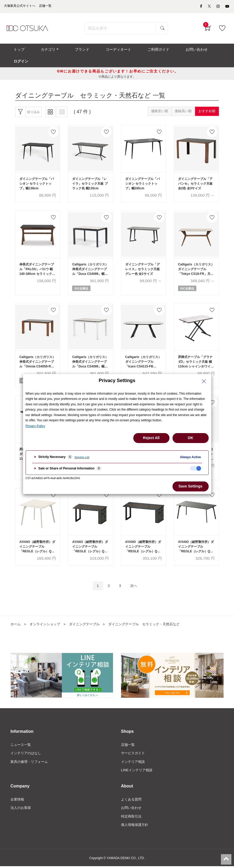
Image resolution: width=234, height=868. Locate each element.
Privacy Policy (35, 426)
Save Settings (191, 486)
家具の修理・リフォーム (31, 762)
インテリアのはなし (27, 753)
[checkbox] (196, 468)
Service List (82, 457)
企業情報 (18, 800)
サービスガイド (134, 753)
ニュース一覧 (21, 744)
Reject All (151, 438)
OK (190, 438)
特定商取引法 (132, 818)
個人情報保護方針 (136, 826)
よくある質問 (132, 800)
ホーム (16, 623)
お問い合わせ (132, 809)
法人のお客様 (21, 809)
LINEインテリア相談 (138, 770)
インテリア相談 (134, 762)
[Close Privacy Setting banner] (204, 381)
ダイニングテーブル (89, 623)
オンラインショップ (47, 623)
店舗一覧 (128, 744)
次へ (135, 584)
